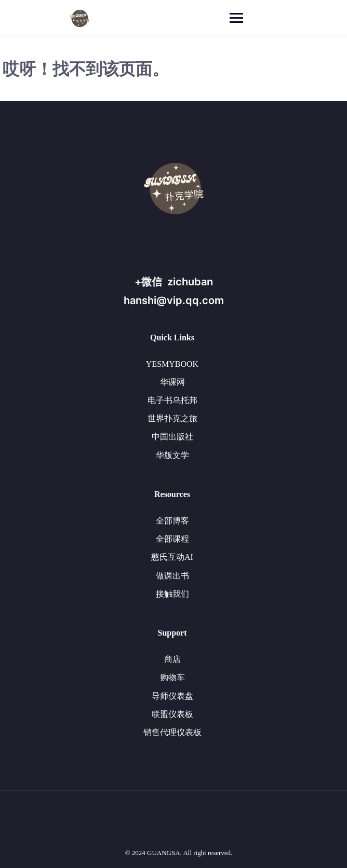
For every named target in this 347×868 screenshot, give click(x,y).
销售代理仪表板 (172, 732)
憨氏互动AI (172, 557)
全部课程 (172, 539)
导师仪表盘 (172, 696)
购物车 (172, 677)
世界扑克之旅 (172, 418)
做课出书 (172, 576)
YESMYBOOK (172, 364)
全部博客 (172, 521)
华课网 (172, 382)
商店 (172, 659)
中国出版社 (172, 437)
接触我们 (172, 594)
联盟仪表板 (172, 714)
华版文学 (172, 455)
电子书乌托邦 (172, 400)
